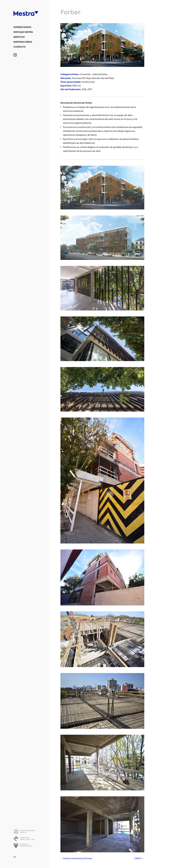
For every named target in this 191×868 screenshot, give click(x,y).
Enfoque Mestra (23, 32)
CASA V (139, 859)
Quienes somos (22, 27)
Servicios (19, 37)
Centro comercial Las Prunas (76, 859)
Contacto (20, 47)
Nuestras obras (23, 42)
